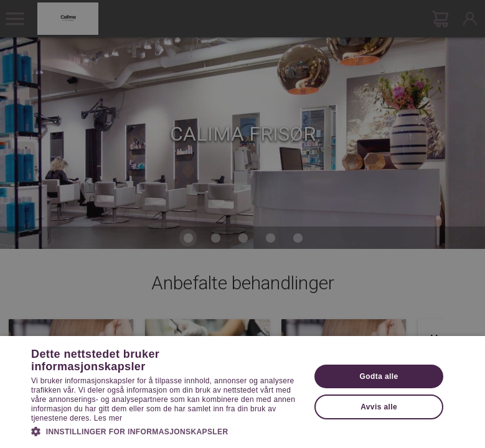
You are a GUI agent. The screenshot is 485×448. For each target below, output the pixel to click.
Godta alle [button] (379, 376)
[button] (167, 431)
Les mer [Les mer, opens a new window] (108, 418)
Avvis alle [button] (379, 407)
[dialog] (242, 224)
